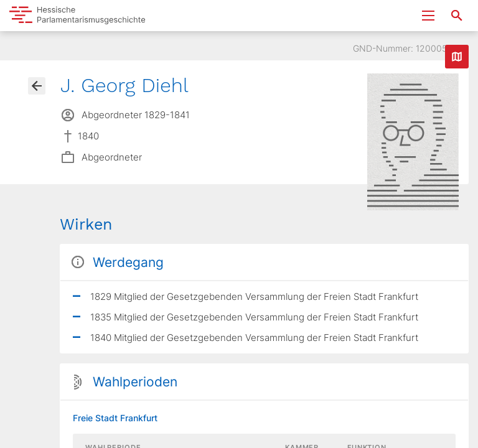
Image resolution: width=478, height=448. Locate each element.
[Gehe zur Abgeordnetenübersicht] (37, 86)
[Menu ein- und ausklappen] (428, 16)
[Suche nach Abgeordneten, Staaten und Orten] (457, 16)
